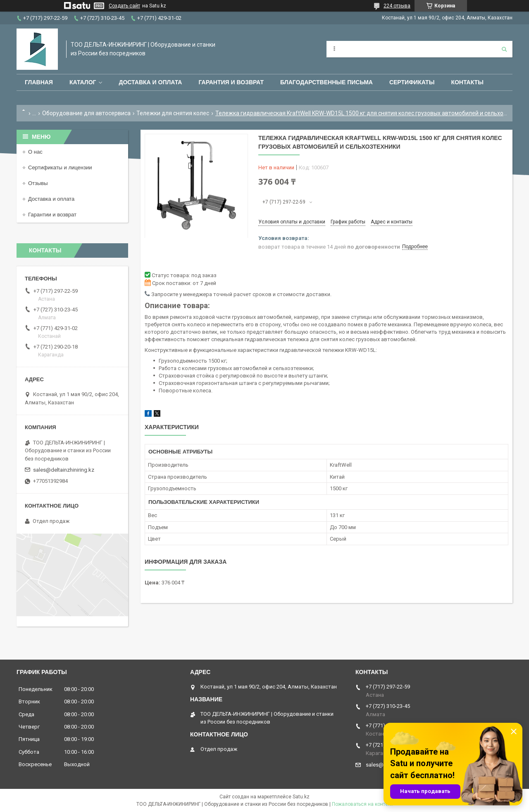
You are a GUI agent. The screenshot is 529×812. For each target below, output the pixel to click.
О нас (35, 152)
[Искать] (504, 49)
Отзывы (38, 183)
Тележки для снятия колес (173, 113)
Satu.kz (301, 797)
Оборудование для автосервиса (86, 113)
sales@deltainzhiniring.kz (64, 470)
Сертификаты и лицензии (60, 167)
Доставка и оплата (150, 82)
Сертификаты (412, 82)
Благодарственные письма (326, 82)
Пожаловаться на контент (362, 804)
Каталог (83, 82)
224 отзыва (397, 6)
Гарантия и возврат (231, 82)
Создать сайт (124, 6)
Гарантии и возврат (52, 215)
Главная (39, 82)
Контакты (467, 82)
